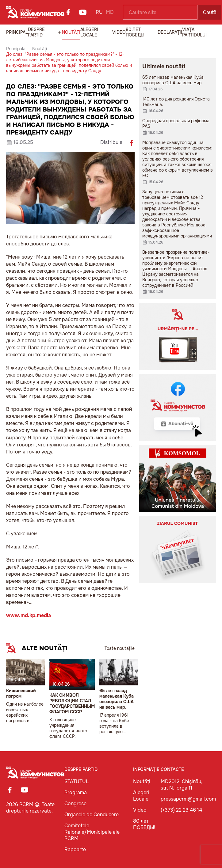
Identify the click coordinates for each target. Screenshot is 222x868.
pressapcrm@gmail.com (188, 799)
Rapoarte (75, 849)
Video (119, 32)
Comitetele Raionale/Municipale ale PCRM (92, 832)
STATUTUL (77, 781)
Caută (210, 12)
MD (110, 12)
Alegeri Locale (89, 32)
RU (99, 12)
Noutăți (71, 32)
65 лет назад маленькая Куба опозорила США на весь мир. (117, 699)
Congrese (75, 804)
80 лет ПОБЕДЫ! (136, 32)
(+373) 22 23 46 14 (181, 810)
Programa (76, 792)
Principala (16, 49)
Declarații (170, 32)
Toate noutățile (120, 648)
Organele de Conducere (92, 815)
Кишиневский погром (21, 693)
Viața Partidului (194, 32)
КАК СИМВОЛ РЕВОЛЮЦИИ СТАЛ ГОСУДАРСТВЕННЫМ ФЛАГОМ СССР (72, 703)
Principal (17, 32)
